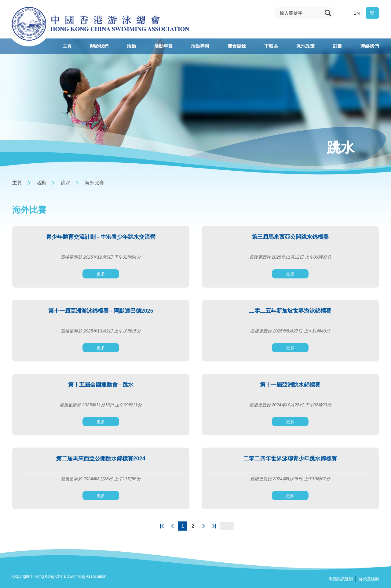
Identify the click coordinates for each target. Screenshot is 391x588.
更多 (101, 274)
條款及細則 (369, 579)
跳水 (65, 183)
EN (357, 13)
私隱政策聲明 (341, 579)
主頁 (17, 183)
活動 (41, 183)
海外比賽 (94, 183)
